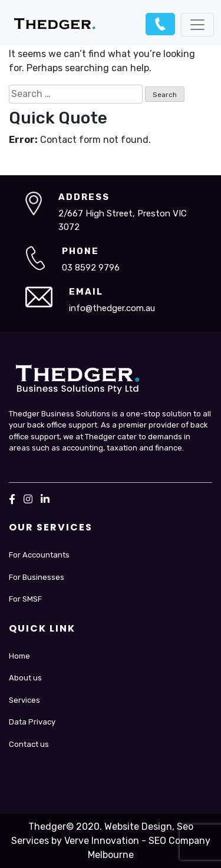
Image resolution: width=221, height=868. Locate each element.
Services (24, 700)
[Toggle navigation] (197, 25)
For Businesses (37, 577)
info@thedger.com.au (112, 308)
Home (19, 656)
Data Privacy (32, 722)
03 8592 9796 (160, 24)
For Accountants (39, 555)
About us (25, 678)
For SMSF (25, 599)
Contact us (29, 744)
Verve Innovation (102, 841)
